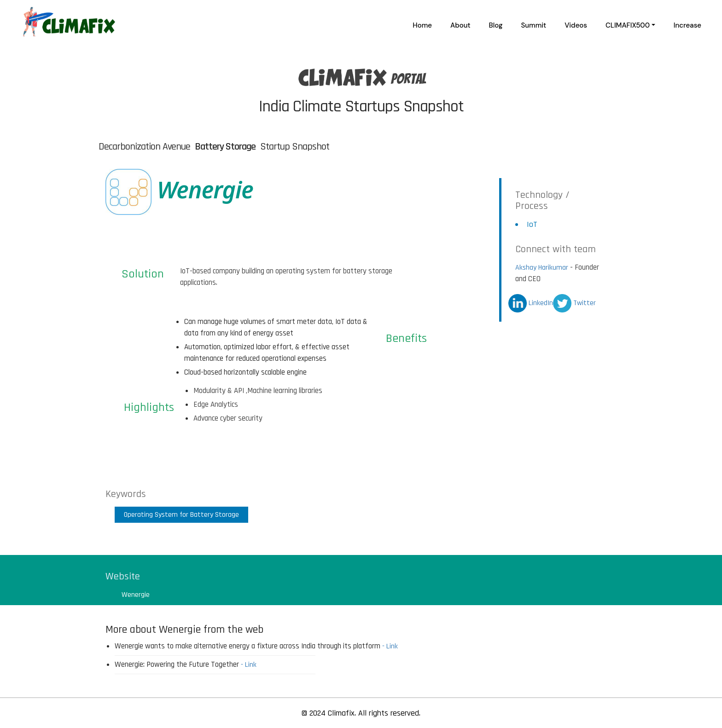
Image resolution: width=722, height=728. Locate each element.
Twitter (574, 303)
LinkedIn (531, 303)
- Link (390, 646)
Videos (576, 25)
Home (422, 25)
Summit (534, 25)
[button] (630, 25)
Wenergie (136, 595)
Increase (687, 25)
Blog (496, 25)
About (460, 25)
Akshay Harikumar (542, 268)
